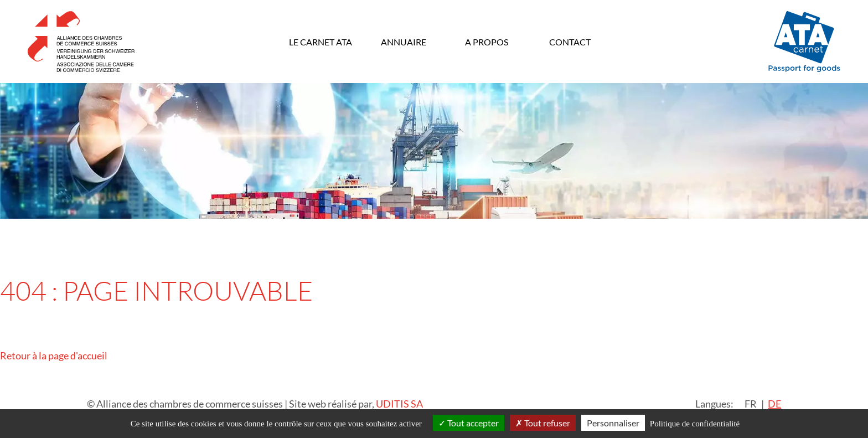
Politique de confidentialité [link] (695, 424)
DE (774, 404)
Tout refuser (543, 423)
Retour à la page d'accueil (54, 355)
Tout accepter (469, 423)
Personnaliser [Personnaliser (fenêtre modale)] (613, 423)
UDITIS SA (399, 404)
